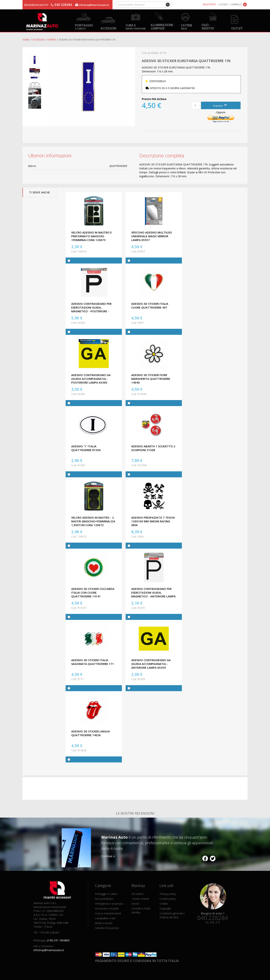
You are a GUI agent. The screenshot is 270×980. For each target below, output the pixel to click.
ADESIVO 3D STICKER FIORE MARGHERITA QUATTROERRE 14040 (151, 379)
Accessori (108, 28)
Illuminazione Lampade (162, 26)
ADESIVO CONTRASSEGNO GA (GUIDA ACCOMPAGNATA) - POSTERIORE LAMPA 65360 (91, 379)
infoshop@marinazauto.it (94, 5)
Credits (164, 904)
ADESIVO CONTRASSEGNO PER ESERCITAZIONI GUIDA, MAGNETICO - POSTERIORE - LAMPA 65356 (91, 309)
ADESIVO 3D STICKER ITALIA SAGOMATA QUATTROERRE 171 (93, 662)
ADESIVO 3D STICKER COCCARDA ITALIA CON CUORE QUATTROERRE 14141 (93, 593)
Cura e (136, 27)
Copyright (165, 908)
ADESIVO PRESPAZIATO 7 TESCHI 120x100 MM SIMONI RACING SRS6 (153, 521)
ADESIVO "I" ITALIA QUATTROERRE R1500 (86, 448)
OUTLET (237, 28)
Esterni (52, 40)
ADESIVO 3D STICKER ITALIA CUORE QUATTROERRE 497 (150, 306)
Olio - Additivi (208, 26)
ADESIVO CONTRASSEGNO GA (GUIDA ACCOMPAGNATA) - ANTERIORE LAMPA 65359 (151, 664)
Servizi (135, 904)
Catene (187, 27)
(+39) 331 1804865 (58, 940)
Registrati (209, 4)
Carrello (236, 4)
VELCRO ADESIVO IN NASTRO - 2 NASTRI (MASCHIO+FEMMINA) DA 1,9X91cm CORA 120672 (93, 521)
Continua (107, 856)
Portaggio (84, 27)
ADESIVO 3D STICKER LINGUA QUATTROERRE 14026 (91, 733)
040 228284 (63, 5)
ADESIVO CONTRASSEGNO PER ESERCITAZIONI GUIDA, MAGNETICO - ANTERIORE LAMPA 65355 (153, 594)
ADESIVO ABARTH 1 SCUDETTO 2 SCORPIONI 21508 (153, 448)
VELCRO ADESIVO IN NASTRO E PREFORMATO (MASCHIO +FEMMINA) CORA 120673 (91, 236)
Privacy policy (168, 894)
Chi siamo (137, 894)
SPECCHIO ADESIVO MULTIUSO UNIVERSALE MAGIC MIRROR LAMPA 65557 (152, 236)
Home (26, 40)
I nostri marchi (140, 899)
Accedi (223, 4)
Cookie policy (168, 899)
